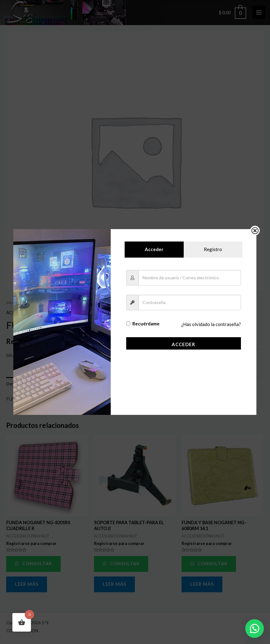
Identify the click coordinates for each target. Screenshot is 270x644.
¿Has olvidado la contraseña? (212, 324)
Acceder (183, 344)
